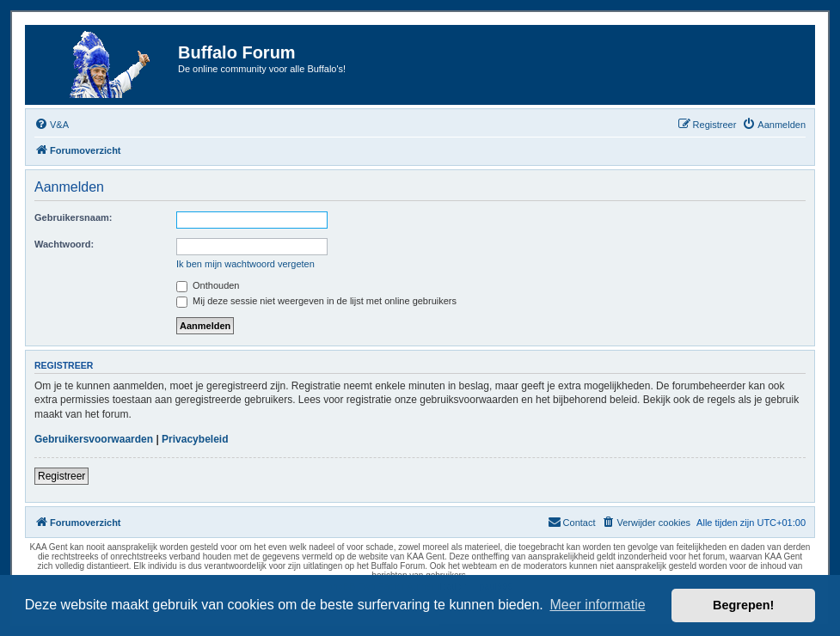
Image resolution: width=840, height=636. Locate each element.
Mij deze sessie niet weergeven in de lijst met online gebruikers (316, 301)
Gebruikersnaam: (73, 217)
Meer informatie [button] (597, 605)
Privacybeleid (195, 439)
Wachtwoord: (64, 244)
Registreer (61, 476)
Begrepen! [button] (743, 605)
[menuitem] (52, 125)
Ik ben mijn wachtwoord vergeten (245, 264)
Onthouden (208, 285)
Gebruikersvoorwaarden (94, 439)
